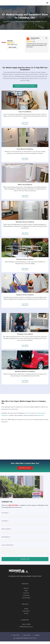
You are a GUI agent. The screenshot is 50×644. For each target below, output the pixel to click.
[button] (47, 4)
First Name (5, 515)
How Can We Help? (7, 548)
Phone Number (6, 532)
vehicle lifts (40, 418)
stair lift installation (31, 416)
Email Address (6, 540)
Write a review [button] (12, 50)
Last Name (5, 524)
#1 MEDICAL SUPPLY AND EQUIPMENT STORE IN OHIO (25, 579)
